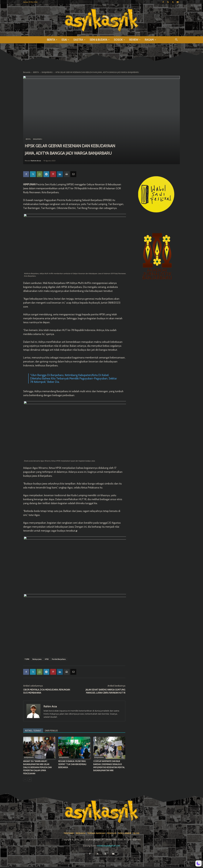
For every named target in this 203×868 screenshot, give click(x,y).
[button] (176, 40)
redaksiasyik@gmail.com (108, 846)
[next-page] (30, 779)
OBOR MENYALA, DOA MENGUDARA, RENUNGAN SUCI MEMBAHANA (47, 691)
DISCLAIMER (125, 833)
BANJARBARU (47, 72)
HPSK (47, 659)
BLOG (136, 833)
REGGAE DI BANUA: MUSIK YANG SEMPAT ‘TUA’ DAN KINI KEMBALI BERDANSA (72, 764)
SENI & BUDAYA (100, 40)
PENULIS (112, 833)
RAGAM (150, 40)
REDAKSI (81, 833)
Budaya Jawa (37, 659)
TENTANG (69, 833)
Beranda (27, 72)
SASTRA (79, 40)
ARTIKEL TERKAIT (33, 731)
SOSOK (119, 40)
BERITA (52, 40)
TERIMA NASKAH (96, 833)
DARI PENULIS (51, 731)
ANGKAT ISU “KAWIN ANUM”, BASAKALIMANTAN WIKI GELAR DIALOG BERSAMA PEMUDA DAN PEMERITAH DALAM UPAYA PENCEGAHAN (37, 767)
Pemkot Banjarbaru (59, 659)
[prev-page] (25, 779)
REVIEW (135, 40)
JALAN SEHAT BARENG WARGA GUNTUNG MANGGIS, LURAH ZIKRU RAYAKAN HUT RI (105, 691)
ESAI (65, 40)
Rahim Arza (36, 161)
